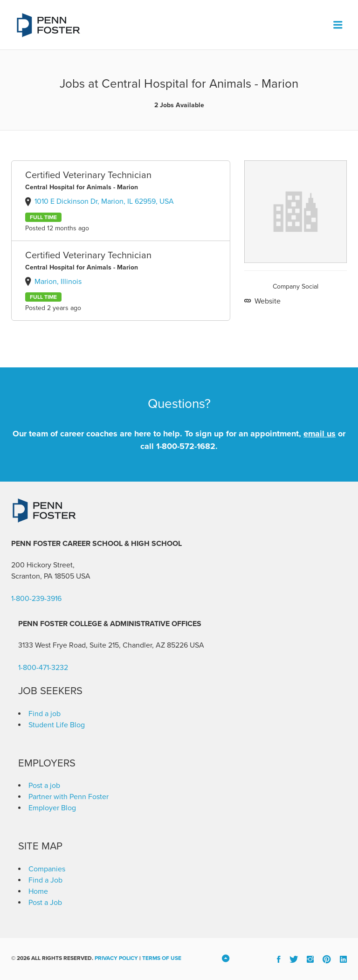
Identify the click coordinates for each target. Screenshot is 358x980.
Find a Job (45, 880)
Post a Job (45, 903)
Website (267, 301)
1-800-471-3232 (43, 668)
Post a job (44, 786)
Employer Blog (52, 808)
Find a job (45, 714)
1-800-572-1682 (186, 446)
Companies (47, 869)
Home (38, 891)
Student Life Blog (57, 725)
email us (320, 434)
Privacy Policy (116, 958)
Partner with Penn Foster (69, 797)
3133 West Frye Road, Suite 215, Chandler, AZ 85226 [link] (103, 645)
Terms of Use (162, 958)
